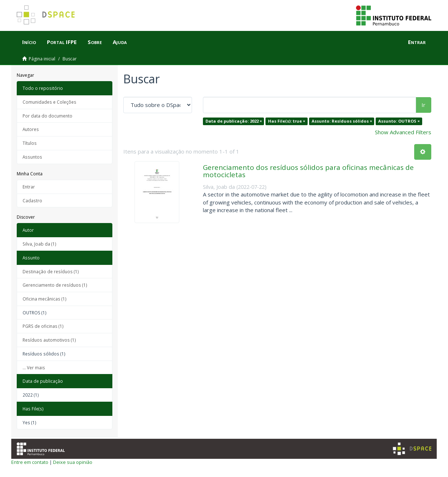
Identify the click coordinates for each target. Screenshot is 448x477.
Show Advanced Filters (403, 132)
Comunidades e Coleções (49, 102)
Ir (423, 105)
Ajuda (120, 42)
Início (29, 42)
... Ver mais (34, 367)
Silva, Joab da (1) (39, 244)
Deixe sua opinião (73, 462)
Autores (31, 129)
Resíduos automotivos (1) (49, 340)
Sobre (95, 42)
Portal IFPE (62, 42)
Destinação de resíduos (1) (51, 271)
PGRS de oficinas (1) (43, 326)
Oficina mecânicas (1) (45, 299)
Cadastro (32, 200)
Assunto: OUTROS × (399, 121)
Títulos (30, 143)
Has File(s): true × (287, 121)
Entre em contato (30, 462)
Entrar (29, 187)
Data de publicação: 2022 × (234, 121)
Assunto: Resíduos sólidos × (342, 121)
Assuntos (32, 157)
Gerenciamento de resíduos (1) (55, 285)
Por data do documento (47, 116)
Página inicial (42, 59)
